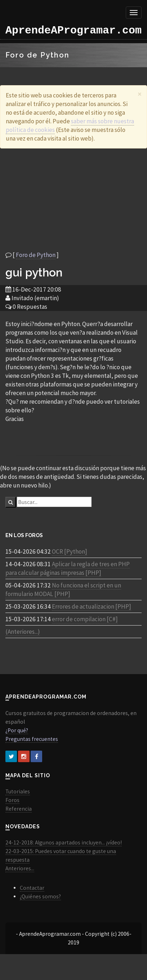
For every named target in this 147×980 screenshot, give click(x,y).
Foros (12, 800)
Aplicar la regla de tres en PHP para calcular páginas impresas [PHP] (68, 568)
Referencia (19, 809)
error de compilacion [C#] (85, 619)
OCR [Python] (70, 551)
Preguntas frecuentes (32, 739)
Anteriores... (20, 868)
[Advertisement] (68, 200)
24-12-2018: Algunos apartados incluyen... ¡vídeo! (64, 842)
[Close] (140, 94)
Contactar (32, 888)
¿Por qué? (17, 730)
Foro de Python (36, 255)
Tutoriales (18, 791)
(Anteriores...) (23, 632)
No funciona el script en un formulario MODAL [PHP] (63, 590)
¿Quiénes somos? (40, 896)
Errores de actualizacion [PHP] (92, 606)
